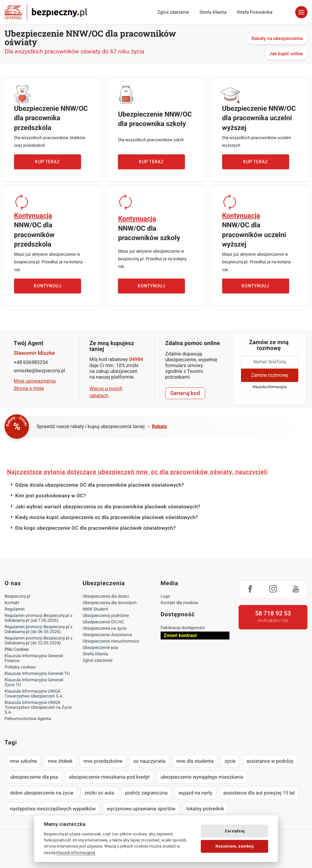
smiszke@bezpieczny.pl (39, 371)
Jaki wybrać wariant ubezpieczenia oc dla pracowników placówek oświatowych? (108, 507)
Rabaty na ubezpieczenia (277, 38)
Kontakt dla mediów (179, 603)
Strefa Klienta (213, 12)
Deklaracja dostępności (183, 628)
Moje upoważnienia (35, 381)
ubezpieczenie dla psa (34, 777)
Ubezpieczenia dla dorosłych (110, 603)
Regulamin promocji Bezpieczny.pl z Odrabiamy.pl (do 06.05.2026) (39, 629)
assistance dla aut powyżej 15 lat (259, 793)
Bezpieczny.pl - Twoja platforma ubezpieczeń (46, 12)
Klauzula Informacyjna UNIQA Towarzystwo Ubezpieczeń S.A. (34, 694)
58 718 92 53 (273, 613)
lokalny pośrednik (205, 809)
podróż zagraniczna (146, 793)
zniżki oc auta (99, 793)
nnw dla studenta (195, 761)
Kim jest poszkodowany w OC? (51, 496)
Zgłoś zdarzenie (173, 12)
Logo (165, 596)
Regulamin (15, 609)
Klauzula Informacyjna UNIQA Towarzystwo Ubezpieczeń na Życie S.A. (38, 708)
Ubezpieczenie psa (100, 648)
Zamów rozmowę (269, 375)
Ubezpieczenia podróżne (106, 616)
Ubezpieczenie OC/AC (103, 622)
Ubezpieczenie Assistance (107, 635)
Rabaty (160, 426)
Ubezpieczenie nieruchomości (111, 641)
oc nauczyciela (149, 761)
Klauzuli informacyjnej (76, 852)
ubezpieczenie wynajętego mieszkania (202, 777)
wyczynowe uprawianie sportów (141, 809)
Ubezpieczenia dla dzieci (106, 596)
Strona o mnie (29, 388)
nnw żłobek (60, 761)
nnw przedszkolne (103, 761)
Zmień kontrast (180, 635)
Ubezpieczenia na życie (105, 628)
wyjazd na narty (195, 793)
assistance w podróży (270, 761)
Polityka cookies (20, 667)
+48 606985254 (31, 362)
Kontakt (12, 603)
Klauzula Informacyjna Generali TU (37, 674)
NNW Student (95, 609)
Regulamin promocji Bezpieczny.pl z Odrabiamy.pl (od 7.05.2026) (39, 618)
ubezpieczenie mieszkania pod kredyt (109, 777)
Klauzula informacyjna (270, 387)
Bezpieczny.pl (18, 596)
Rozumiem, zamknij (235, 846)
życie (230, 761)
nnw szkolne (23, 761)
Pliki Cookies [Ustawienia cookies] (17, 650)
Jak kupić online (286, 54)
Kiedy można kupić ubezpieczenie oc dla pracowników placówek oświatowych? (107, 517)
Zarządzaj (235, 831)
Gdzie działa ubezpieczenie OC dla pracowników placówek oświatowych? (100, 485)
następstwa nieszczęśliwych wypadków (53, 809)
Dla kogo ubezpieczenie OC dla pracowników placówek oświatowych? (96, 528)
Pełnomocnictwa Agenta (28, 719)
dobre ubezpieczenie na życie (42, 793)
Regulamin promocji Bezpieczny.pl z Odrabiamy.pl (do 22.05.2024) (39, 641)
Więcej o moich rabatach (106, 392)
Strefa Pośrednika (255, 12)
